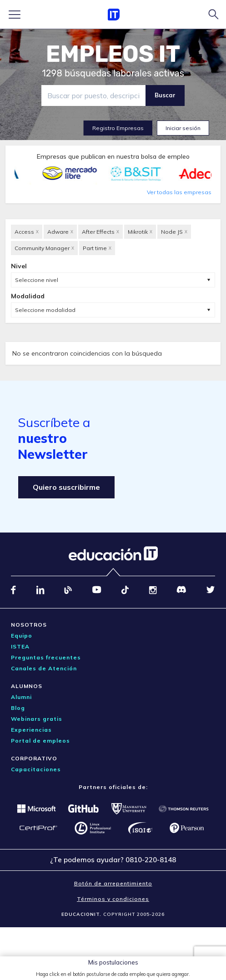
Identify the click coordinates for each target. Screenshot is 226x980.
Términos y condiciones (113, 899)
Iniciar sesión (183, 128)
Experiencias (31, 730)
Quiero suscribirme (66, 487)
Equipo (22, 636)
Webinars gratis (37, 719)
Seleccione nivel (37, 280)
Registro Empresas (118, 128)
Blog (18, 708)
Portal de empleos (40, 741)
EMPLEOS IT (113, 54)
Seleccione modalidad (45, 310)
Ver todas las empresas (179, 192)
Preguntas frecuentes (46, 657)
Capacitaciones (36, 769)
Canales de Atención (44, 668)
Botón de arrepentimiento (113, 883)
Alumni (21, 697)
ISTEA (20, 646)
